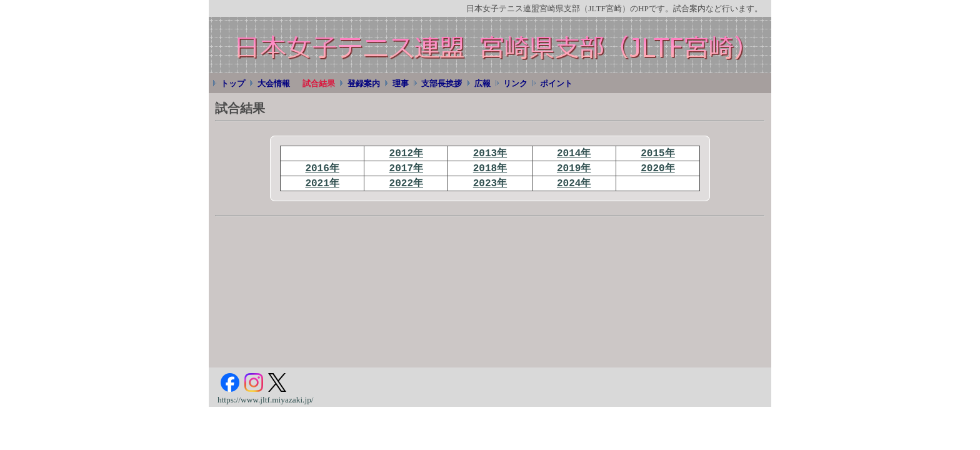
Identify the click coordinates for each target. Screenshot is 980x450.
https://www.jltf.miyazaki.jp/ (266, 400)
